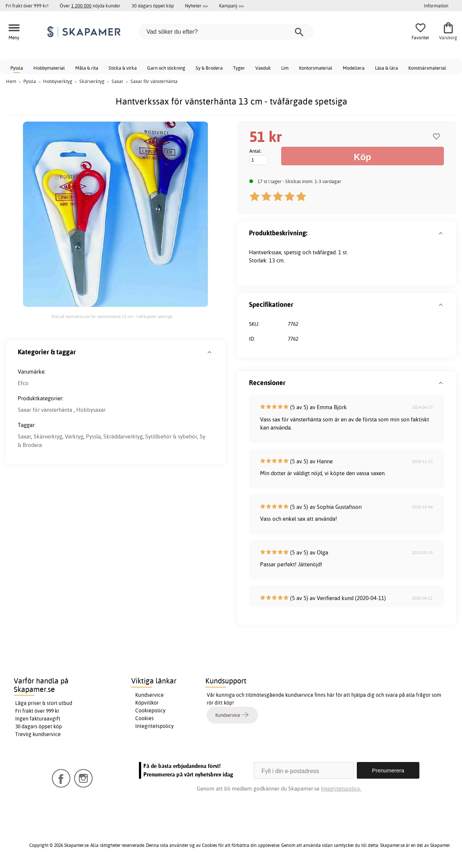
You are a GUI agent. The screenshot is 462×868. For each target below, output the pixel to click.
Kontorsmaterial (316, 68)
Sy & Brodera (209, 68)
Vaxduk (263, 68)
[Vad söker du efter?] (226, 32)
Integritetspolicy (154, 726)
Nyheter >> (196, 6)
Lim (285, 68)
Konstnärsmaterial (427, 68)
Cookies (144, 718)
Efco (23, 383)
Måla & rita (87, 68)
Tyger (239, 68)
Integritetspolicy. (341, 789)
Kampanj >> (231, 6)
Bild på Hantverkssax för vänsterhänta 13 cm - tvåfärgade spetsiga (112, 317)
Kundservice (149, 695)
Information (436, 6)
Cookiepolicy (150, 710)
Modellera (354, 68)
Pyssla (17, 68)
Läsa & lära (386, 68)
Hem (11, 81)
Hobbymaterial (49, 68)
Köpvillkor (147, 703)
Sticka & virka (123, 68)
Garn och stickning (166, 68)
